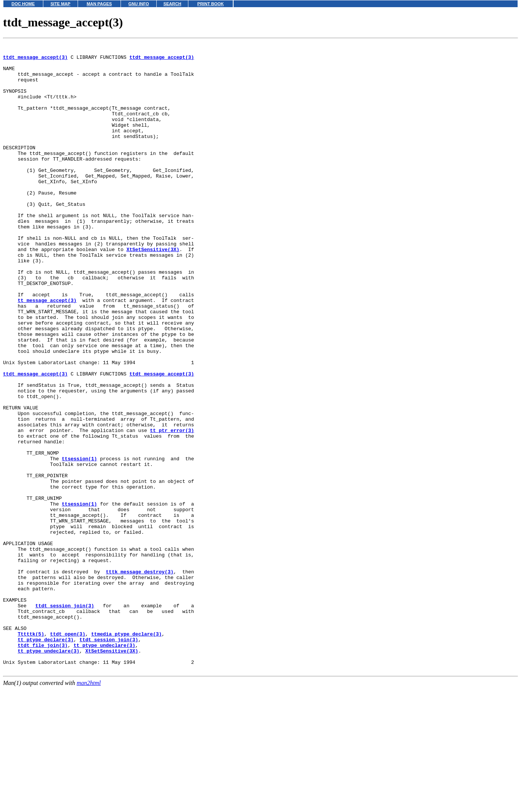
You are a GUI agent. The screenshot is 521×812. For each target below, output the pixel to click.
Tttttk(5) (31, 752)
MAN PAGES (99, 4)
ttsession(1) (79, 542)
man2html (89, 808)
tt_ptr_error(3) (172, 508)
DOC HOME (23, 4)
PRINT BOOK (211, 4)
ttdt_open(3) (68, 752)
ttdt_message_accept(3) (35, 60)
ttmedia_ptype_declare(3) (126, 752)
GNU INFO (139, 4)
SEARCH (172, 4)
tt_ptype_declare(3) (46, 759)
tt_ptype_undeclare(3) (104, 766)
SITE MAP (60, 4)
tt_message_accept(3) (47, 352)
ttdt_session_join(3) (65, 719)
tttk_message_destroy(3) (140, 678)
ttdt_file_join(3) (43, 766)
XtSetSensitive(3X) (153, 291)
